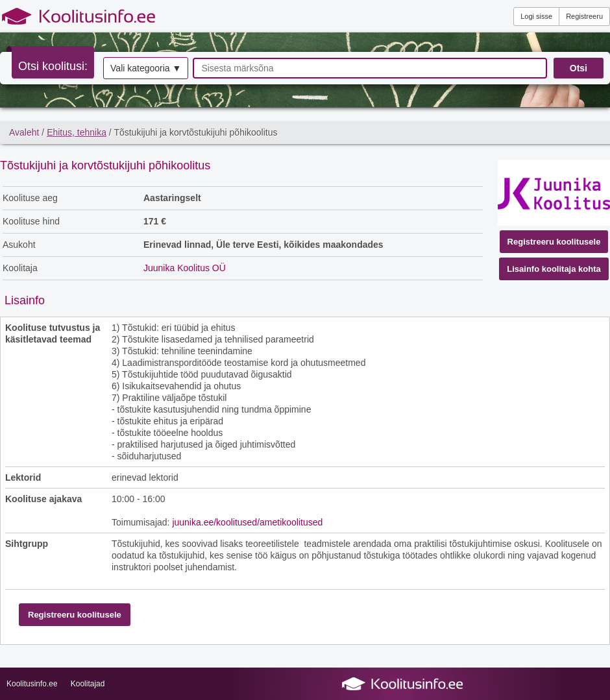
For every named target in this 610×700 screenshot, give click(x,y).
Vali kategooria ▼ (146, 68)
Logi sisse (536, 16)
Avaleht (24, 132)
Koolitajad (88, 684)
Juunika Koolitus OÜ (185, 268)
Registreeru (584, 16)
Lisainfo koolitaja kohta (554, 269)
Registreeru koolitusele (554, 242)
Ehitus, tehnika (77, 132)
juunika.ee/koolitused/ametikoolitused (247, 522)
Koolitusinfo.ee (32, 684)
